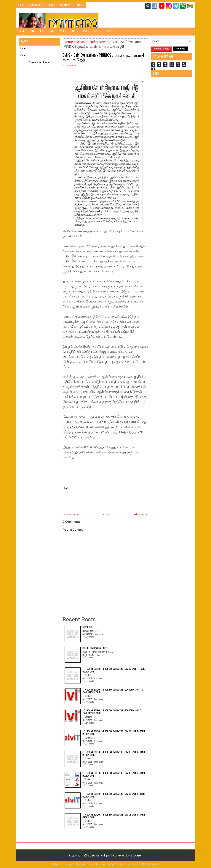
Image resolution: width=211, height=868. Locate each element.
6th (99, 30)
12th (32, 31)
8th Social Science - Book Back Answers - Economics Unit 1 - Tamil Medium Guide (113, 712)
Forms (51, 5)
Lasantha (101, 864)
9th (64, 30)
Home (21, 5)
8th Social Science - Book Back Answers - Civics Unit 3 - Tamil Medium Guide (114, 816)
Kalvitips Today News (92, 42)
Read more (99, 634)
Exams (81, 4)
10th (52, 31)
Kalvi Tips (103, 855)
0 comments (69, 65)
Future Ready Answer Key (95, 648)
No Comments (88, 637)
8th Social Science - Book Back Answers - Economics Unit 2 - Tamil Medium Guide (113, 691)
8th (76, 30)
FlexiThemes (69, 864)
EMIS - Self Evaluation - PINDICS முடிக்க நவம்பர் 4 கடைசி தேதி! (103, 57)
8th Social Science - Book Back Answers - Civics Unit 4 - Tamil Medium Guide (114, 795)
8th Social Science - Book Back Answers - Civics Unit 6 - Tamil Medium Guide (114, 753)
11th (42, 31)
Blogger (46, 62)
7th (87, 30)
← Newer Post (71, 514)
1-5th (111, 30)
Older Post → (140, 514)
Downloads (37, 4)
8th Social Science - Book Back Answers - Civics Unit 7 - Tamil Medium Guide (114, 732)
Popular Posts (162, 49)
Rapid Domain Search (148, 864)
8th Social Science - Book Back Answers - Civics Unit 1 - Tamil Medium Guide (114, 670)
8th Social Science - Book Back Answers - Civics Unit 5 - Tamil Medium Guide (114, 774)
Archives (181, 49)
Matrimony (65, 5)
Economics (88, 627)
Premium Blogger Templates (121, 864)
